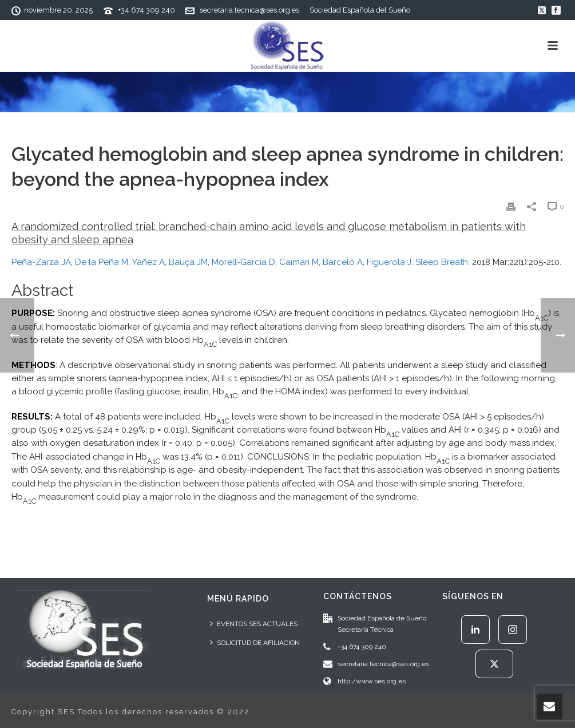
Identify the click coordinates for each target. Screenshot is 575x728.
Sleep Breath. (443, 262)
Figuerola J (389, 262)
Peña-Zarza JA (41, 262)
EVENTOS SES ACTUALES (254, 624)
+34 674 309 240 (146, 10)
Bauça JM (188, 262)
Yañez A (148, 262)
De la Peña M (102, 262)
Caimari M (299, 262)
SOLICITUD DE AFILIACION (255, 642)
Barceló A (343, 262)
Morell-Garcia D (243, 262)
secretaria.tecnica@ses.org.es (249, 10)
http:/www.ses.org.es (372, 681)
